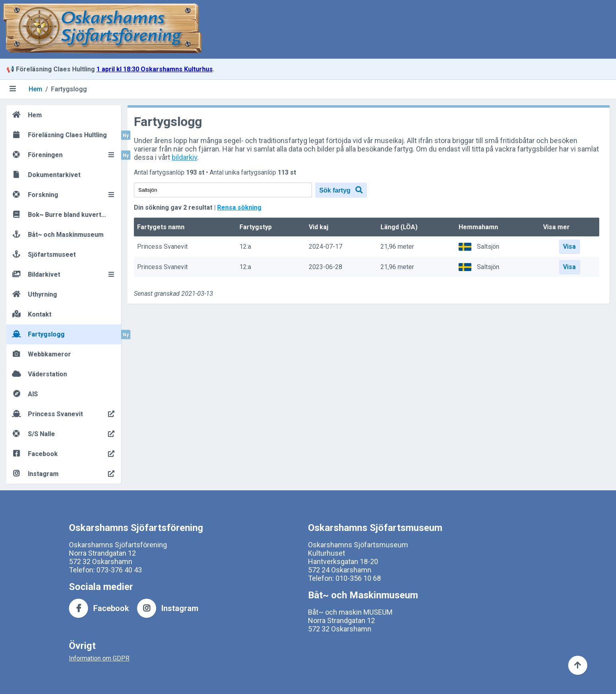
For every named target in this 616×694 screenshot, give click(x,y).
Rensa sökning (239, 207)
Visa (569, 247)
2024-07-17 (326, 247)
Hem (35, 89)
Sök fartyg (341, 190)
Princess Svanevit (162, 247)
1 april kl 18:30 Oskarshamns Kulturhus (155, 69)
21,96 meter (397, 247)
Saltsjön (488, 247)
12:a (245, 247)
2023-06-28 (326, 267)
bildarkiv (184, 157)
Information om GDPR (99, 658)
